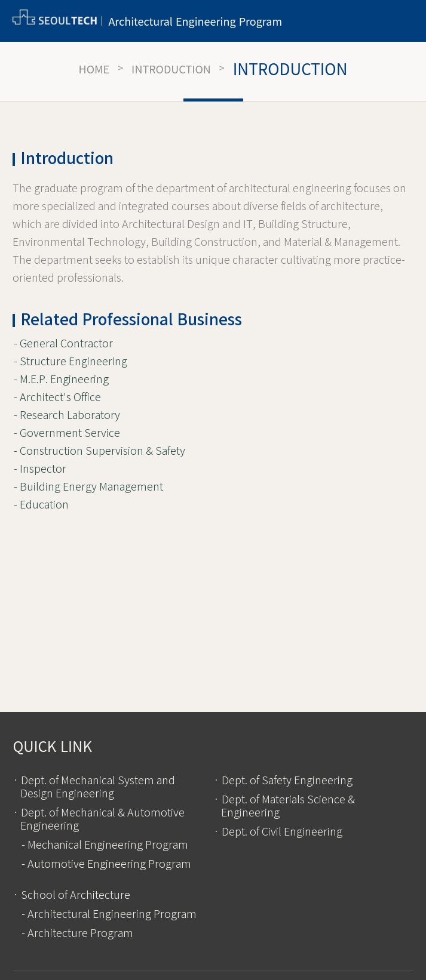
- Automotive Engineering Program (106, 864)
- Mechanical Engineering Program (105, 845)
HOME (94, 69)
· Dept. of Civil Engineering (278, 832)
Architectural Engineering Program (195, 21)
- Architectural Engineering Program (109, 914)
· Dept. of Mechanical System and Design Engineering (94, 787)
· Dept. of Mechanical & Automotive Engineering (99, 819)
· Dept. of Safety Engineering (283, 781)
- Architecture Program (77, 933)
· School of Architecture (71, 895)
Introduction (171, 69)
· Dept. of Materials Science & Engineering (284, 806)
